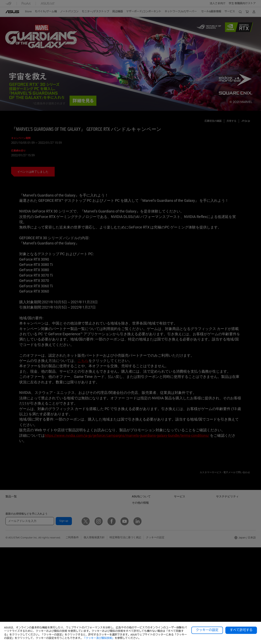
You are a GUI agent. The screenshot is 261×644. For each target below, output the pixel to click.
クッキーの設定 (207, 630)
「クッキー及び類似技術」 (99, 638)
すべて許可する (241, 630)
